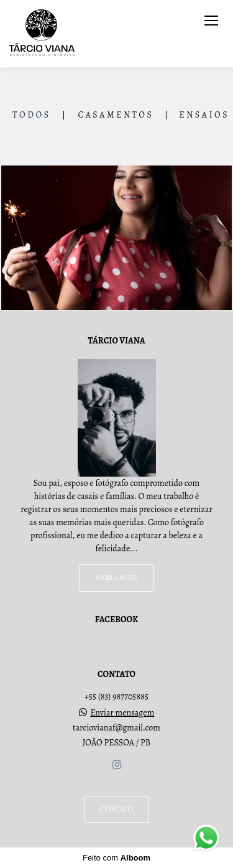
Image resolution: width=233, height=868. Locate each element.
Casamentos (116, 115)
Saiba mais (116, 578)
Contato (116, 809)
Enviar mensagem (123, 713)
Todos (32, 115)
